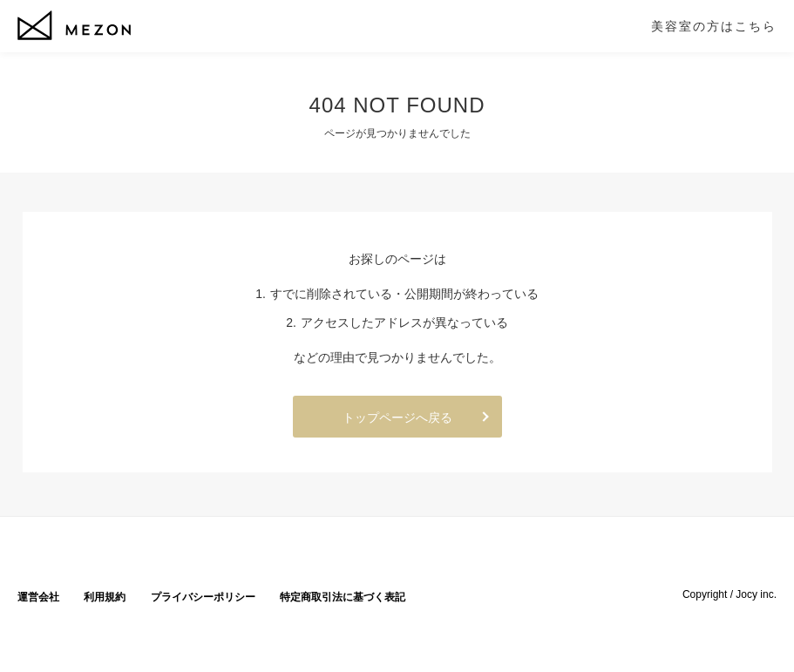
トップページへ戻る (397, 417)
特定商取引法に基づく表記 (343, 597)
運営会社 (38, 597)
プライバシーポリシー (203, 597)
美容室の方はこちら (714, 26)
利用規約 (105, 597)
